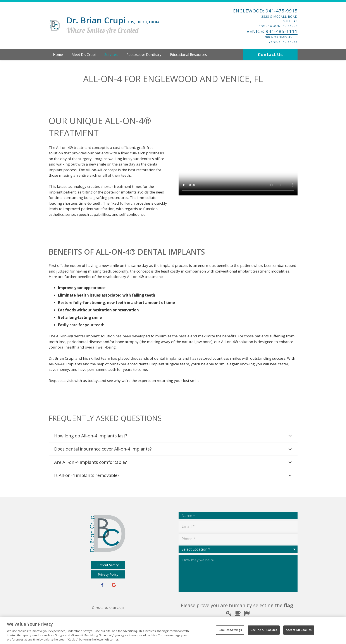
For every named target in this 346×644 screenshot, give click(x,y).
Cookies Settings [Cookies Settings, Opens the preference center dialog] (230, 630)
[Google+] (114, 585)
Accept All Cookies (299, 630)
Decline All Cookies (264, 630)
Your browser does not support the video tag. (238, 166)
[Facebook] (102, 585)
